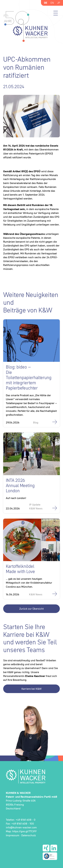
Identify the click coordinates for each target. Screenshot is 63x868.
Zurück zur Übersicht (32, 609)
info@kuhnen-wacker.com (21, 827)
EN (52, 3)
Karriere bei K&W (32, 689)
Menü (56, 13)
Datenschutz (29, 835)
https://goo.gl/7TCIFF (25, 831)
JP (59, 3)
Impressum (13, 835)
